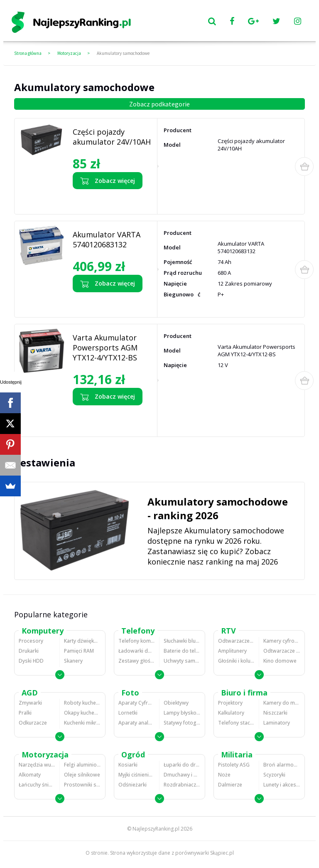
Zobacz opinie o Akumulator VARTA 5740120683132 (105, 303)
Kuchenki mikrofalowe (82, 723)
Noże (224, 775)
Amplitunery (232, 651)
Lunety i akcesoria (282, 785)
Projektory (230, 703)
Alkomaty (30, 775)
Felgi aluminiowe (82, 765)
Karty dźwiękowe (82, 641)
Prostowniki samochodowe (82, 785)
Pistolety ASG (234, 765)
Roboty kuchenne (82, 703)
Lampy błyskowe (182, 713)
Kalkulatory (231, 713)
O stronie (97, 853)
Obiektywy (176, 703)
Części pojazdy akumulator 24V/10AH (112, 137)
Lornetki (128, 713)
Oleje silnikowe (82, 775)
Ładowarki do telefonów (137, 651)
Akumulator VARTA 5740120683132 (107, 239)
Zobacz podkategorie (159, 104)
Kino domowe (280, 661)
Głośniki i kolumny (236, 661)
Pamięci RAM (79, 651)
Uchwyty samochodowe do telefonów (182, 661)
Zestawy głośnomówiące (137, 661)
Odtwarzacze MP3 (236, 641)
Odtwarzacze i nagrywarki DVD (282, 651)
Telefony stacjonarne (236, 723)
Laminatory (277, 723)
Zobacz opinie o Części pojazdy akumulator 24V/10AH (108, 200)
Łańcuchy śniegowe (37, 785)
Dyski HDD (31, 661)
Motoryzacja (69, 53)
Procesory (31, 641)
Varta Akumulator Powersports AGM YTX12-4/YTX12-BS (105, 348)
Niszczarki (275, 713)
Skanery (73, 661)
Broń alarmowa (282, 765)
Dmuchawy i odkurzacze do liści (182, 775)
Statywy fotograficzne (182, 723)
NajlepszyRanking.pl (156, 829)
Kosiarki (128, 765)
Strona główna (28, 53)
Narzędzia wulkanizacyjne (37, 765)
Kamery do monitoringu (282, 703)
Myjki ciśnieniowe (137, 775)
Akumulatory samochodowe (123, 53)
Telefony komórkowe (137, 641)
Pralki (25, 713)
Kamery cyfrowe (282, 641)
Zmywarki (30, 703)
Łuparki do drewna (182, 765)
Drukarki (29, 651)
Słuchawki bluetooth (182, 641)
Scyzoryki (274, 775)
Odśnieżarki (133, 785)
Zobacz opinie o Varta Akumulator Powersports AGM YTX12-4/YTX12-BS (112, 419)
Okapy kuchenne (82, 713)
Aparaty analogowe (137, 723)
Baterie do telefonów (182, 651)
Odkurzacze (33, 723)
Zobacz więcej (108, 181)
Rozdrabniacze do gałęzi (182, 785)
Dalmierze (230, 785)
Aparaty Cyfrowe (137, 703)
